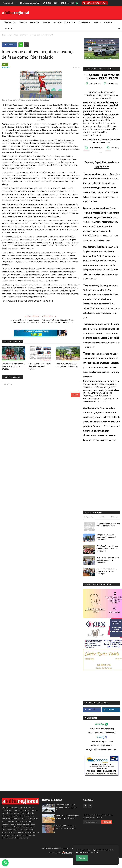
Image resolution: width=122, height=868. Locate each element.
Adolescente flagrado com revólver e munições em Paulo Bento (67, 807)
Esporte (10, 35)
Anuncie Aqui (8, 3)
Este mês (102, 517)
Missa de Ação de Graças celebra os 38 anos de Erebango (107, 571)
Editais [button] (108, 22)
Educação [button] (70, 22)
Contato (8, 28)
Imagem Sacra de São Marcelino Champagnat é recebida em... (106, 537)
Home (4, 35)
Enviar (75, 395)
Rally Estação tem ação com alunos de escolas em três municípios (108, 549)
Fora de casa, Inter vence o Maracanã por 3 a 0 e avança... (13, 366)
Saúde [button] (57, 22)
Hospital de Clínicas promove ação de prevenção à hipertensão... (108, 560)
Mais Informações (92, 852)
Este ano (114, 517)
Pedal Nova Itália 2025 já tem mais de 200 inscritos (67, 365)
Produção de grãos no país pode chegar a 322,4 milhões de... (68, 817)
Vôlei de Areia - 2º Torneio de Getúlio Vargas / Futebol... (40, 366)
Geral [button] (97, 22)
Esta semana (89, 517)
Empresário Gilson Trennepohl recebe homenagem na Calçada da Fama (25, 321)
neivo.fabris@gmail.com (30, 3)
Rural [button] (23, 22)
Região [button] (46, 22)
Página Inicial (10, 22)
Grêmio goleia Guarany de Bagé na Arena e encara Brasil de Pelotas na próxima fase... (58, 321)
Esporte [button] (35, 22)
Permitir (82, 858)
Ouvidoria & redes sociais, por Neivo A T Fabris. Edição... (108, 525)
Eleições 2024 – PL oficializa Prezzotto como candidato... (66, 827)
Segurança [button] (84, 22)
